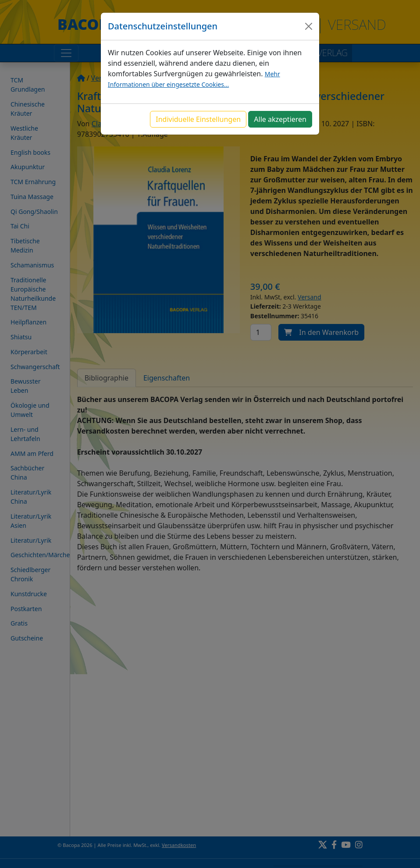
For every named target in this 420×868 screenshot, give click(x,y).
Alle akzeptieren (280, 119)
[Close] (309, 26)
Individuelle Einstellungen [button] (198, 119)
